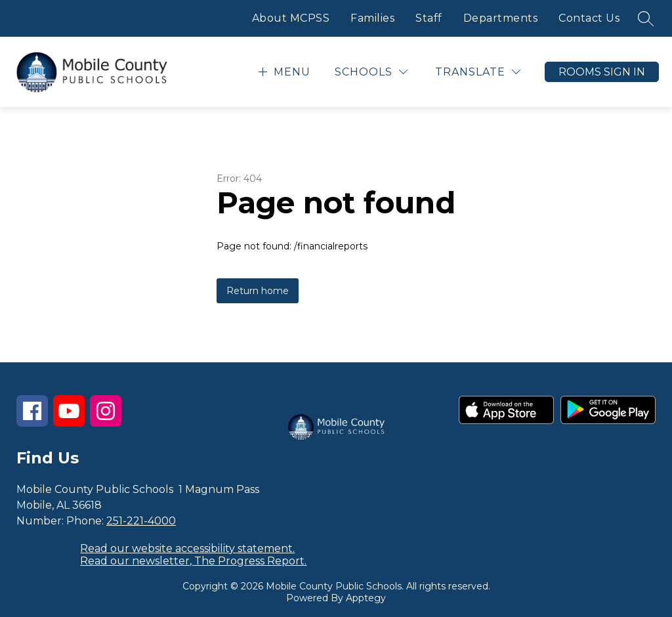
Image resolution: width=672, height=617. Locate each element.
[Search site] (646, 18)
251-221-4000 (141, 521)
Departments (501, 18)
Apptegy (366, 598)
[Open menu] (283, 72)
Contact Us (589, 18)
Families (372, 18)
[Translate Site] (478, 72)
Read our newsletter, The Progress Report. (193, 561)
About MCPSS (291, 18)
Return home (258, 291)
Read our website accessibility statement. (187, 548)
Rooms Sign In (602, 72)
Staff (429, 18)
